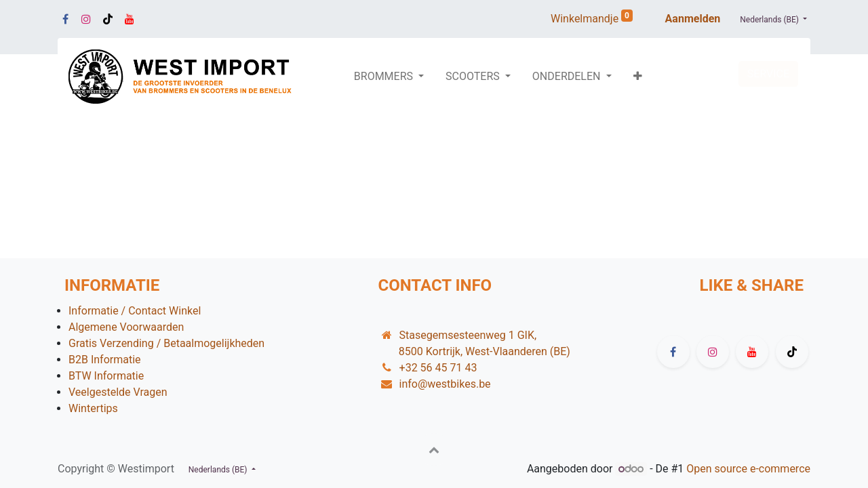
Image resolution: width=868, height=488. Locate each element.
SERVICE (768, 74)
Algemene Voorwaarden (126, 327)
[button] (638, 77)
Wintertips (93, 408)
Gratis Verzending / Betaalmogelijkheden (166, 343)
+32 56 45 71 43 (438, 368)
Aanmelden (693, 19)
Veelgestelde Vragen (118, 392)
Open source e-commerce (748, 469)
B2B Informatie (105, 360)
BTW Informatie (106, 376)
